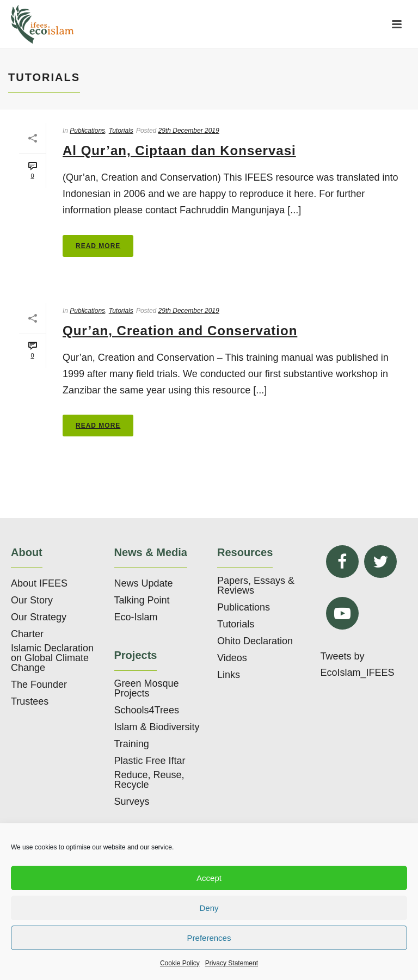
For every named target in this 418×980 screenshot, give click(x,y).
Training (132, 744)
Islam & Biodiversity (157, 727)
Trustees (30, 701)
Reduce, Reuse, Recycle (149, 780)
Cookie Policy (180, 963)
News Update (144, 583)
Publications (87, 131)
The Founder (39, 685)
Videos (232, 658)
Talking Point (142, 600)
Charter (27, 634)
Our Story (32, 600)
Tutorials (121, 131)
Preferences (209, 938)
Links (229, 675)
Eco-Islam (136, 617)
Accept (209, 878)
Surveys (132, 802)
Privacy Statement (232, 963)
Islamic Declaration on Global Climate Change (52, 658)
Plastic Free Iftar (150, 761)
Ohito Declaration (255, 641)
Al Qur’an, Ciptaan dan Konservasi (179, 150)
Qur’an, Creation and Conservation (180, 331)
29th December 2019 (189, 131)
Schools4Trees (147, 710)
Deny (209, 908)
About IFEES (39, 583)
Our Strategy (39, 617)
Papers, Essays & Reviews (256, 585)
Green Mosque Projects (147, 688)
